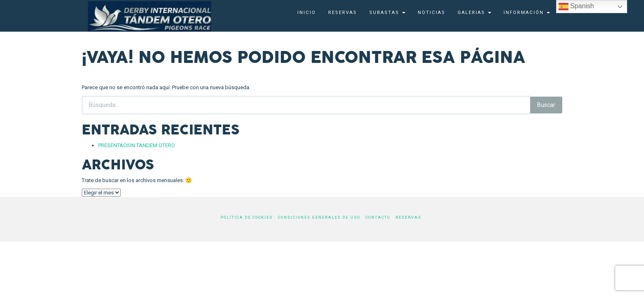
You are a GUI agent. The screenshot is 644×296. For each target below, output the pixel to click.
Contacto (378, 217)
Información (527, 13)
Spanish (576, 7)
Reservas (343, 13)
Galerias (474, 13)
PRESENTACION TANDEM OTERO (137, 145)
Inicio (307, 13)
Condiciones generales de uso (319, 217)
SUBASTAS (387, 13)
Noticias (431, 13)
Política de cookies (247, 217)
